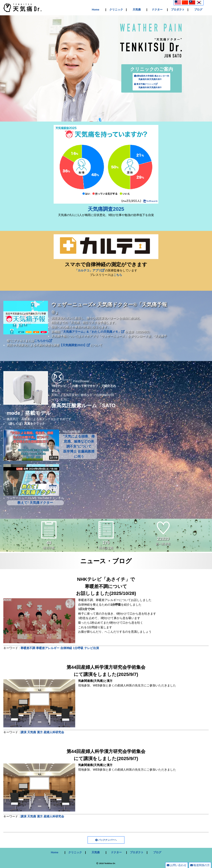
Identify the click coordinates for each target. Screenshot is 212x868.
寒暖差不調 (28, 648)
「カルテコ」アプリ (90, 270)
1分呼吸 (78, 648)
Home (96, 10)
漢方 (40, 732)
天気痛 (137, 10)
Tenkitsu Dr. (110, 863)
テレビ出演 (92, 648)
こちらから (43, 341)
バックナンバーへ (107, 840)
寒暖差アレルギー (48, 648)
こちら (118, 275)
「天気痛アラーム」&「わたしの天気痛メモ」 (92, 332)
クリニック (116, 10)
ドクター (157, 10)
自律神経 (66, 648)
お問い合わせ (176, 865)
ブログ (198, 10)
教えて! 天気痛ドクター (35, 503)
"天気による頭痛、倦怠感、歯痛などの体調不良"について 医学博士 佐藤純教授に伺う (79, 446)
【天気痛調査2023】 (75, 345)
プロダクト (178, 10)
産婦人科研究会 (54, 732)
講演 (23, 732)
